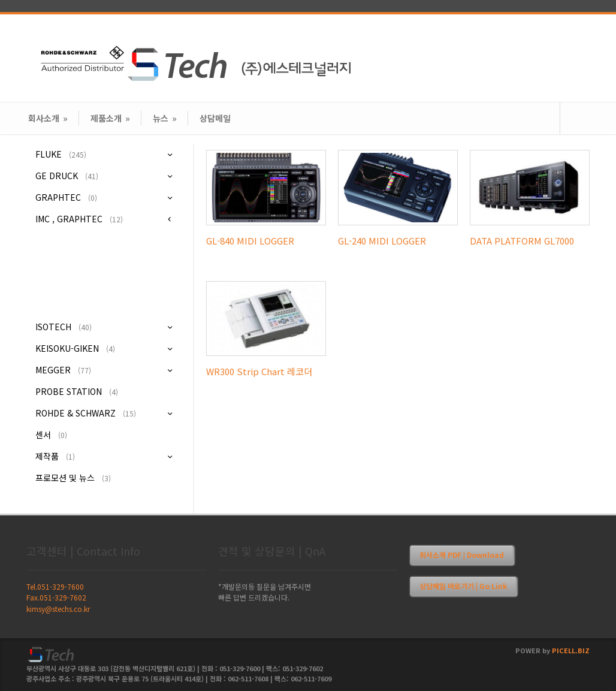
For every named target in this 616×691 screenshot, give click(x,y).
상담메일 (215, 118)
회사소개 (48, 118)
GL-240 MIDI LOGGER (382, 241)
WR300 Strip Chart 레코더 (259, 371)
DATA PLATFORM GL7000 (522, 241)
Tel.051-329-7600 (55, 586)
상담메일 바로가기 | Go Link (463, 586)
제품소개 (110, 118)
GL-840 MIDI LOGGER (250, 241)
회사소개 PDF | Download (462, 555)
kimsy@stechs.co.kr (58, 609)
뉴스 (165, 118)
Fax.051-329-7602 (56, 597)
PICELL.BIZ (571, 650)
